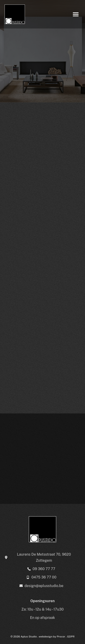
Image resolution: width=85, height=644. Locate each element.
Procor (61, 637)
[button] (76, 14)
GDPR (71, 637)
